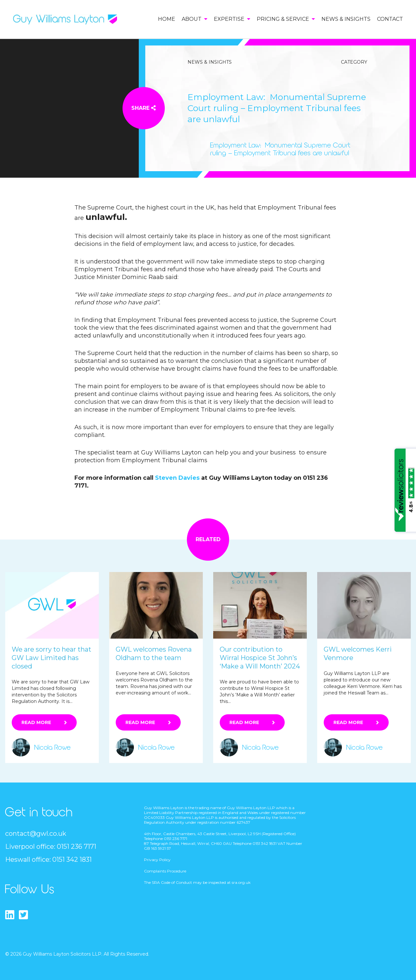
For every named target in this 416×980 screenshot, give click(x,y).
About (195, 19)
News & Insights (346, 19)
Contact (390, 19)
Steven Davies (177, 478)
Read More (36, 722)
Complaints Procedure (165, 871)
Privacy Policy (157, 860)
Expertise (232, 19)
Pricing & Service (286, 19)
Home (167, 19)
